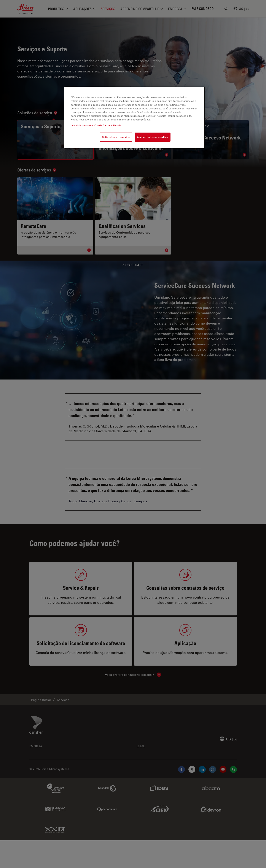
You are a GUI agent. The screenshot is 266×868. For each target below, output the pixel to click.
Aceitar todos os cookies (153, 137)
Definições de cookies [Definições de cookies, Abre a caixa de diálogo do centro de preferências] (116, 137)
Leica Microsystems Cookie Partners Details (96, 125)
